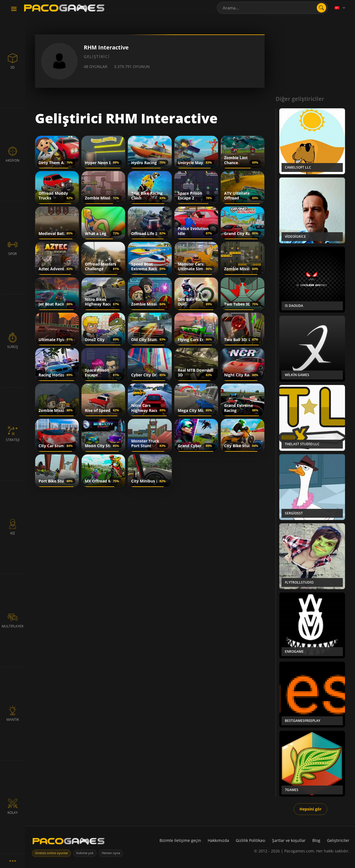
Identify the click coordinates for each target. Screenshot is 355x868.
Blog (316, 840)
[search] (321, 8)
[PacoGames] (69, 842)
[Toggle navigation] (14, 9)
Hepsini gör (310, 809)
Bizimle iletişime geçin (180, 840)
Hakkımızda (218, 840)
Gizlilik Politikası (251, 840)
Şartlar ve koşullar (289, 840)
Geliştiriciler (338, 840)
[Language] (340, 8)
